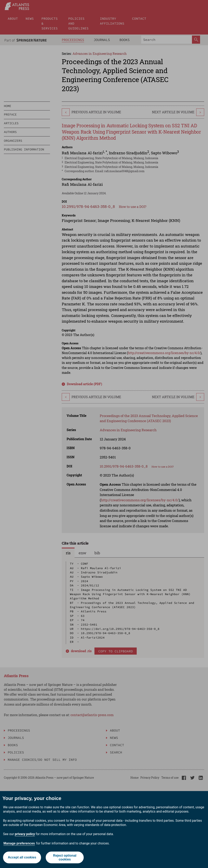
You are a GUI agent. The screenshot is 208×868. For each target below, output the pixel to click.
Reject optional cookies (65, 857)
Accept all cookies (22, 857)
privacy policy (25, 834)
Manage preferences (19, 843)
